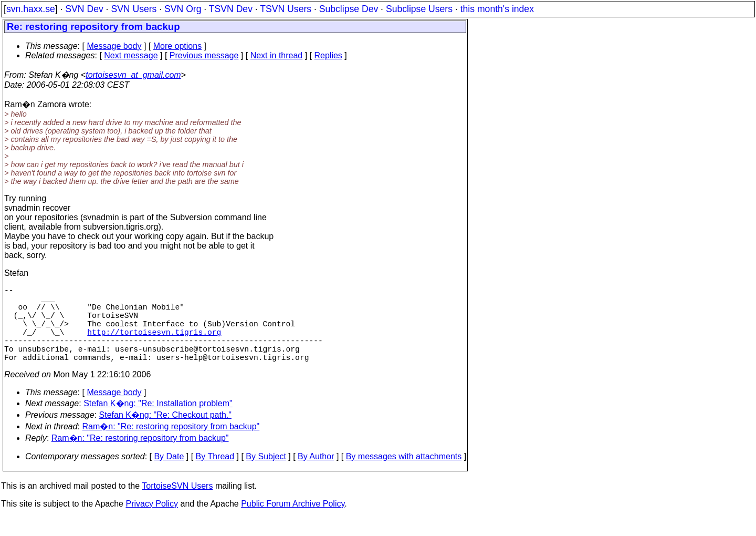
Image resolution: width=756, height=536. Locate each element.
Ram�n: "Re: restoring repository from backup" (171, 445)
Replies (328, 55)
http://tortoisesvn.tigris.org (154, 344)
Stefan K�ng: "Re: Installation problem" (158, 422)
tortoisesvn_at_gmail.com (133, 75)
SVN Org (183, 9)
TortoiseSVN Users (177, 505)
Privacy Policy (152, 523)
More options (178, 46)
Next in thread (277, 55)
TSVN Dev (231, 9)
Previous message (204, 55)
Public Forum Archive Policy (293, 523)
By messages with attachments (404, 475)
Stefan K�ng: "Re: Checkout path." (165, 434)
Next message (131, 55)
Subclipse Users (419, 9)
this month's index (497, 9)
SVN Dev (84, 9)
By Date (169, 475)
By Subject (266, 475)
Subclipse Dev (349, 9)
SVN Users (134, 9)
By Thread (215, 475)
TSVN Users (286, 9)
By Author (316, 475)
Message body (114, 46)
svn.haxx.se (31, 9)
